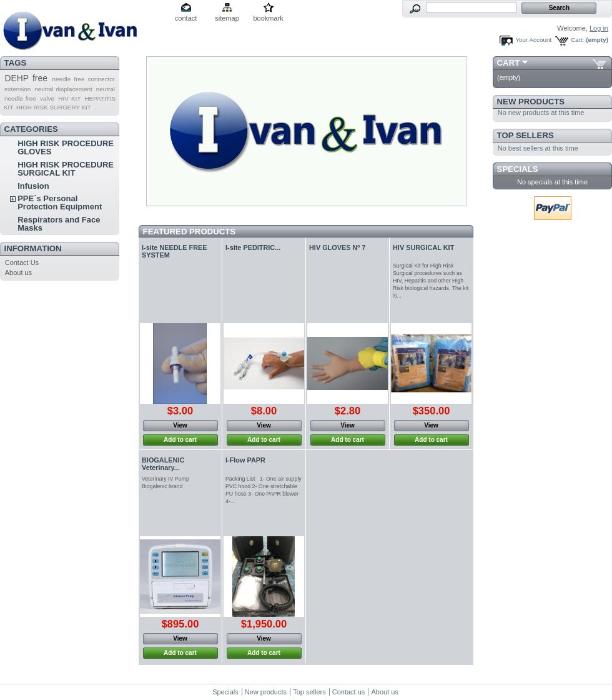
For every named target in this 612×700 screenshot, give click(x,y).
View (180, 425)
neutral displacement (63, 89)
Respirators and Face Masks (59, 224)
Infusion (33, 186)
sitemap (227, 18)
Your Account (533, 40)
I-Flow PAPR (245, 460)
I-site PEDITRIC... (253, 247)
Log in (599, 28)
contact (186, 18)
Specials (518, 169)
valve (47, 98)
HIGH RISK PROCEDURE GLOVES (66, 147)
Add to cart (180, 440)
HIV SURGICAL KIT (423, 247)
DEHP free (26, 78)
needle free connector (83, 79)
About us (18, 272)
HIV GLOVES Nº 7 (337, 247)
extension (17, 89)
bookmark (268, 18)
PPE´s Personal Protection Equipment (60, 202)
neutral (106, 89)
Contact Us (22, 262)
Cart (509, 63)
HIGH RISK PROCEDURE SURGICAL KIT (66, 169)
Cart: (577, 40)
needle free (20, 98)
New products (531, 102)
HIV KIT (69, 98)
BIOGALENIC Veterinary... (163, 464)
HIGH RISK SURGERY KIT (54, 107)
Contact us (349, 692)
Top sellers (526, 135)
